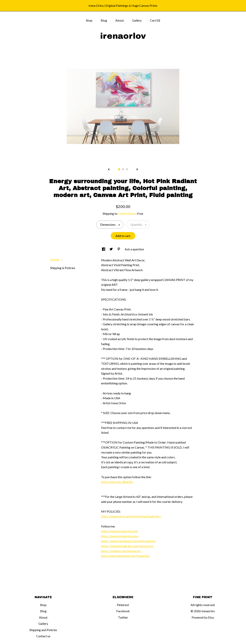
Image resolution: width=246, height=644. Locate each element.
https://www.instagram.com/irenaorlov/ (127, 546)
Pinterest (123, 605)
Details (56, 260)
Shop (89, 20)
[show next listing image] (137, 170)
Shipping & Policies (63, 268)
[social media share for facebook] (104, 249)
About (120, 20)
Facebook (123, 611)
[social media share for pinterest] (119, 249)
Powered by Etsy (203, 617)
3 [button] (127, 169)
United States (127, 213)
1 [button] (119, 169)
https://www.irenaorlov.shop (120, 536)
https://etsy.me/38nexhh (117, 482)
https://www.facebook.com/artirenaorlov (128, 541)
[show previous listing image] (109, 170)
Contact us (43, 636)
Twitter (123, 617)
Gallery (137, 20)
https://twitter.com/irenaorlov (121, 551)
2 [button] (123, 169)
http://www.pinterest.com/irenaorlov (125, 556)
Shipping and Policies (43, 630)
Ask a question (134, 249)
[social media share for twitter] (111, 249)
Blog (104, 20)
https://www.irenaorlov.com (120, 531)
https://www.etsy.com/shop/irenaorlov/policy (131, 516)
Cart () (155, 20)
